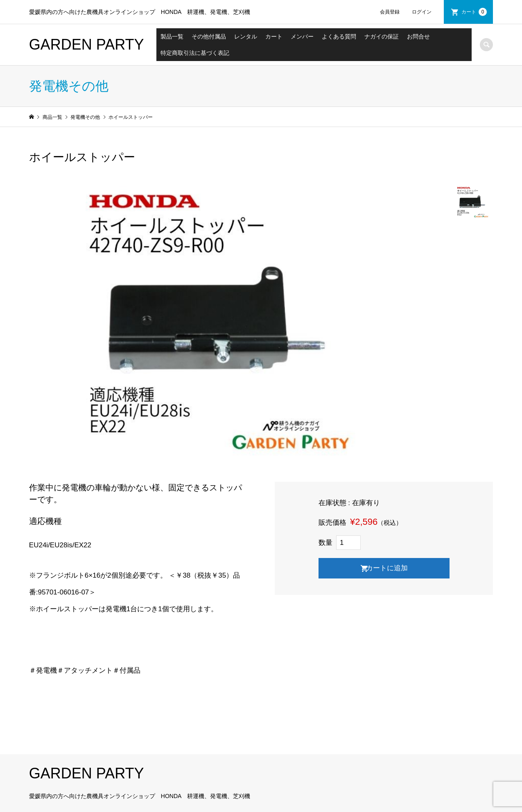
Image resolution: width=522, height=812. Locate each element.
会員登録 (390, 12)
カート (474, 12)
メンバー (302, 36)
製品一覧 (172, 36)
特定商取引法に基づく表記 (195, 53)
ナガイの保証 (382, 36)
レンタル (246, 36)
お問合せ (418, 36)
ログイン (422, 12)
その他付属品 (209, 36)
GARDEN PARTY (87, 44)
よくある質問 (339, 36)
